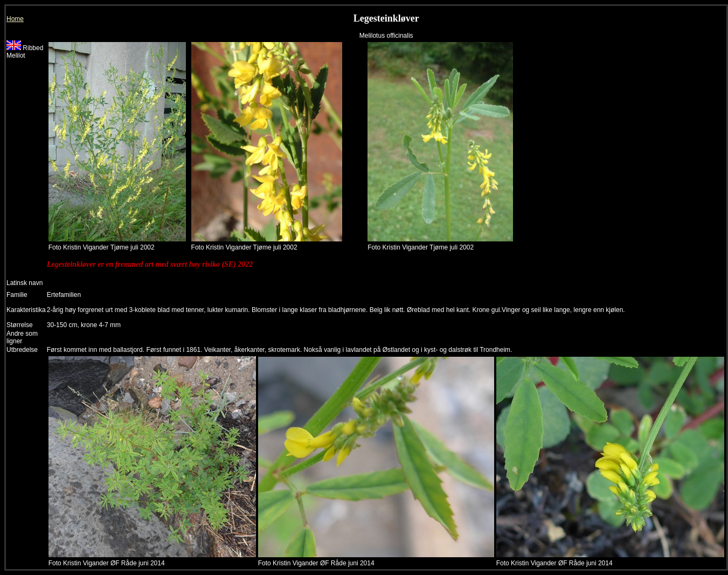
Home (15, 19)
